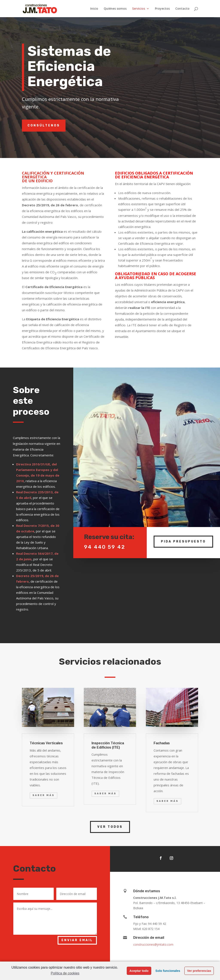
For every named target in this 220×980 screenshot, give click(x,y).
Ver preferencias (199, 971)
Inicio (94, 9)
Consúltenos (44, 125)
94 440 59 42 (105, 541)
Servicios (139, 9)
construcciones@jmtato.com (153, 944)
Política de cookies (65, 973)
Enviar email (77, 940)
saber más (44, 795)
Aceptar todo (139, 971)
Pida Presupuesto (183, 536)
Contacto (182, 9)
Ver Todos (110, 827)
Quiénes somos (115, 9)
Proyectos (162, 9)
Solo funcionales (168, 971)
